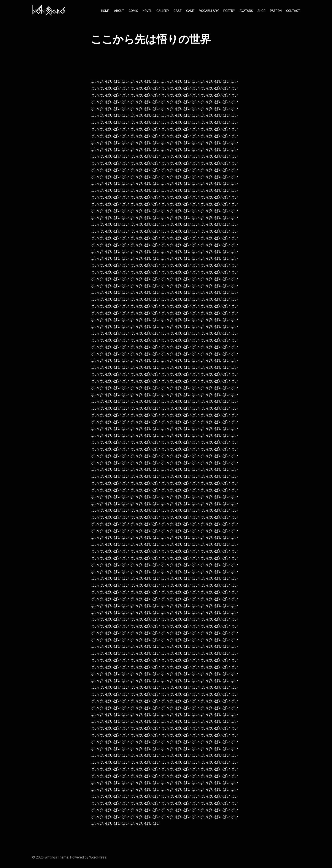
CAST (178, 11)
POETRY (229, 11)
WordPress (98, 857)
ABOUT (119, 11)
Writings (51, 857)
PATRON (276, 11)
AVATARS (246, 11)
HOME (105, 11)
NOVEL (147, 11)
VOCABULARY (209, 11)
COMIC (133, 11)
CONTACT (293, 11)
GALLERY (163, 11)
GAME (190, 11)
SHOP (261, 11)
